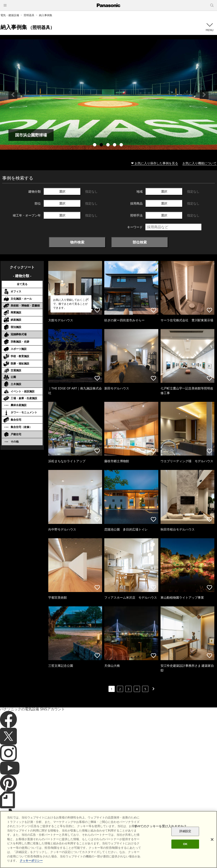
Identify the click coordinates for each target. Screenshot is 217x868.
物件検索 (77, 242)
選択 (62, 191)
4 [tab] (115, 145)
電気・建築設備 (10, 15)
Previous (13, 95)
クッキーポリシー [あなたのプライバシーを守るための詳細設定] (31, 861)
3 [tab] (108, 145)
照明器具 (29, 15)
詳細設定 (185, 831)
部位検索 (140, 242)
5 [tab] (122, 145)
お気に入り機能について (200, 163)
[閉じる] (212, 839)
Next (204, 95)
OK (185, 844)
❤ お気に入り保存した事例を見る (155, 163)
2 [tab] (102, 145)
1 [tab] (95, 145)
